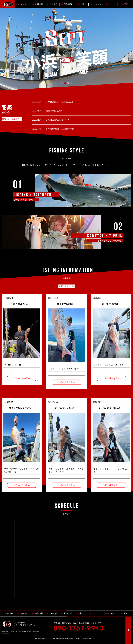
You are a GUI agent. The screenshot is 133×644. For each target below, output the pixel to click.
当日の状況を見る (22, 378)
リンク (110, 4)
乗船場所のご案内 (54, 111)
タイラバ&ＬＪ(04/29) (110, 408)
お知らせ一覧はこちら (12, 119)
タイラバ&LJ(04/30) (65, 408)
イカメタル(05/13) (20, 304)
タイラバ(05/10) (65, 304)
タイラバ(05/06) (110, 304)
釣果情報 (38, 4)
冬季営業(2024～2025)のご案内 (60, 102)
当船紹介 (52, 4)
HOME (9, 613)
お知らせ (23, 4)
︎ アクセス (95, 613)
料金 (81, 4)
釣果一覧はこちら (66, 286)
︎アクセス (96, 4)
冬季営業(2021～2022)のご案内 (60, 129)
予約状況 (67, 4)
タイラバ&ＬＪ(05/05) (20, 408)
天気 (125, 4)
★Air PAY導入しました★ (57, 120)
